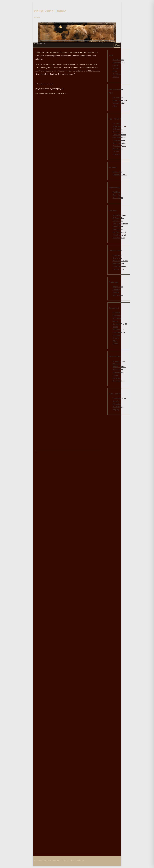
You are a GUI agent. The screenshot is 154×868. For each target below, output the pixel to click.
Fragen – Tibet (118, 221)
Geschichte (117, 74)
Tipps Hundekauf (119, 140)
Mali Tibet (116, 192)
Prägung (116, 410)
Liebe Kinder (117, 255)
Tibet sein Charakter (120, 224)
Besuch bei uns (118, 60)
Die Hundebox (118, 370)
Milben (115, 341)
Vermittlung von (118, 63)
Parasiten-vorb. (118, 330)
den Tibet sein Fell (119, 232)
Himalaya (116, 68)
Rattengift (116, 335)
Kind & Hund (117, 258)
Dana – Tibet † (118, 198)
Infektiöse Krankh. (119, 398)
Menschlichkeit (118, 264)
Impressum (38, 861)
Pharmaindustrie (119, 332)
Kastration (116, 313)
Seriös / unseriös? (119, 143)
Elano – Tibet (117, 172)
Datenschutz (47, 861)
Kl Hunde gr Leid (119, 361)
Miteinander (117, 364)
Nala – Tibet (117, 195)
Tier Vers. (116, 152)
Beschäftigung (118, 407)
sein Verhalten (118, 226)
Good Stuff (117, 290)
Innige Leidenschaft (120, 100)
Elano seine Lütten (120, 175)
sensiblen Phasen (119, 135)
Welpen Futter (118, 287)
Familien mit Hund (119, 267)
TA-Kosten (116, 155)
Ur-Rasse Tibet (118, 218)
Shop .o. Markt (118, 295)
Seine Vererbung (119, 238)
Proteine (116, 292)
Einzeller (116, 338)
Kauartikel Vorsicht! (120, 324)
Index (117, 45)
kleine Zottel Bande (50, 11)
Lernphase (117, 378)
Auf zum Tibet (118, 98)
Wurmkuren (117, 318)
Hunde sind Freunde (120, 261)
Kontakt (115, 66)
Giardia (115, 327)
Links (115, 71)
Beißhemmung (118, 129)
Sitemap (116, 77)
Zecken (115, 344)
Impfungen (117, 315)
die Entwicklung (119, 372)
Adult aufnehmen (119, 138)
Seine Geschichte (119, 215)
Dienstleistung (118, 149)
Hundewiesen (118, 132)
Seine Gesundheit (119, 235)
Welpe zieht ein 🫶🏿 (119, 126)
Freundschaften (118, 269)
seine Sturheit (118, 229)
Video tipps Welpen (120, 146)
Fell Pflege (116, 123)
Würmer (115, 321)
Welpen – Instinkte (119, 367)
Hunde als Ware (118, 381)
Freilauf (115, 375)
